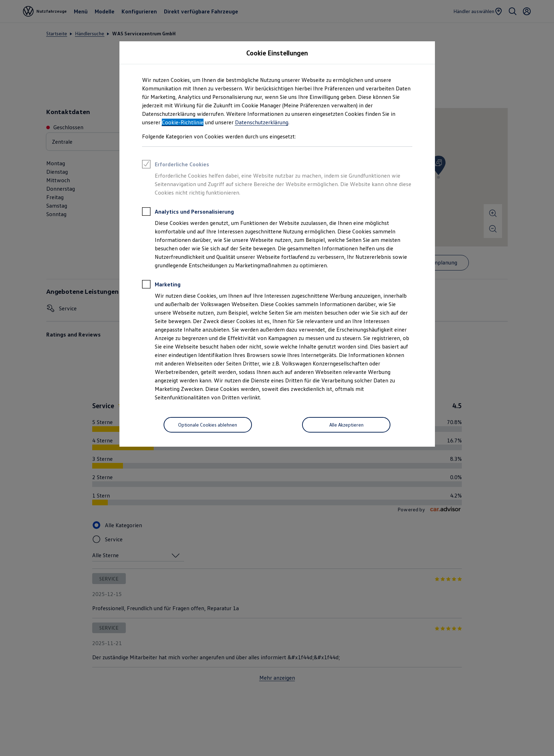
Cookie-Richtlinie (183, 122)
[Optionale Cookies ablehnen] (208, 425)
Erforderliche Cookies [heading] (176, 165)
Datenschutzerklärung (262, 122)
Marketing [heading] (161, 285)
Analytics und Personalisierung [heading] (188, 213)
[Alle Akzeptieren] (346, 425)
